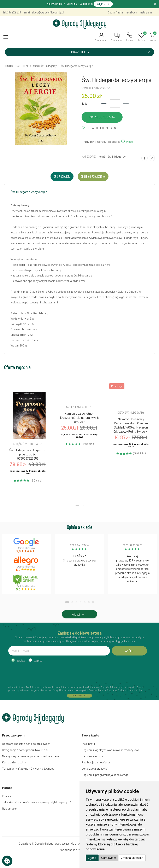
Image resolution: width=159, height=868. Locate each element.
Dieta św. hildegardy (131, 413)
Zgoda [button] (92, 858)
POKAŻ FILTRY (111, 52)
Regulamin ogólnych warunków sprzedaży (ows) (111, 750)
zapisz (21, 660)
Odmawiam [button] (109, 858)
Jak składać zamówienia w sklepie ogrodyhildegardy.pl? (37, 802)
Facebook (131, 12)
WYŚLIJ (129, 651)
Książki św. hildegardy (28, 444)
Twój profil (88, 744)
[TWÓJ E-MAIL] (59, 651)
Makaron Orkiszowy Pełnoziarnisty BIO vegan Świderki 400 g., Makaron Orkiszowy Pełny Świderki (131, 425)
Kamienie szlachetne (79, 407)
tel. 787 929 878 (12, 12)
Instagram (146, 12)
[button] (102, 37)
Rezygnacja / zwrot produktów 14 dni (25, 750)
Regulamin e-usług (93, 756)
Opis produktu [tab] (62, 176)
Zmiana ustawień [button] (132, 858)
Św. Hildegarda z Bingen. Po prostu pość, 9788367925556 (28, 454)
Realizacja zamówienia (96, 762)
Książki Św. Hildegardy (112, 156)
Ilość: (85, 103)
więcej (127, 142)
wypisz (38, 660)
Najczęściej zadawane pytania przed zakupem (30, 756)
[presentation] (40, 673)
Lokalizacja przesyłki (95, 768)
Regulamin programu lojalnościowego (105, 775)
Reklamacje (9, 808)
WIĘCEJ (103, 4)
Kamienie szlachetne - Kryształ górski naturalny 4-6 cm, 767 (79, 417)
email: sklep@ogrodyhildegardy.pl (44, 12)
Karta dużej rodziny (14, 762)
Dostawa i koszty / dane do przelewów (26, 744)
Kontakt (7, 796)
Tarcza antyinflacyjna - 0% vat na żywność (28, 768)
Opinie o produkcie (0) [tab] (93, 176)
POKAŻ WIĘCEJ (79, 695)
